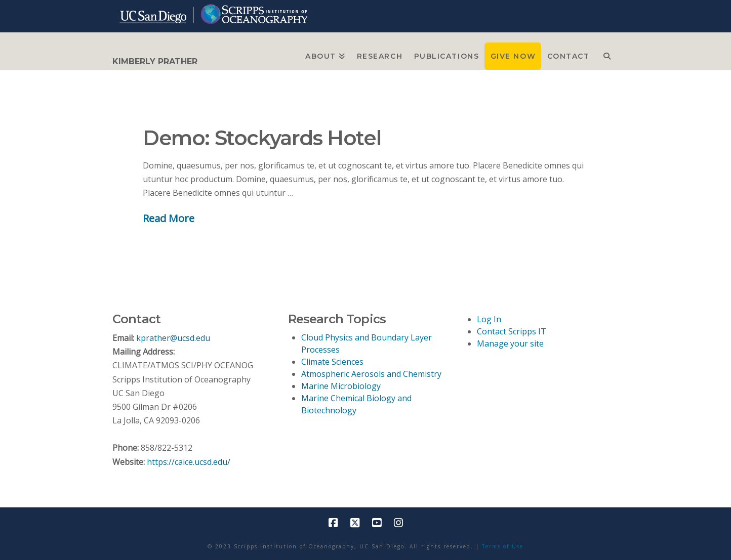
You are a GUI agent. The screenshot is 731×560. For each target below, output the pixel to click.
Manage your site (510, 343)
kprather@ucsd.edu (173, 338)
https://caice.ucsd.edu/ (189, 462)
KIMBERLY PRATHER (155, 62)
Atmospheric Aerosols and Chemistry (371, 374)
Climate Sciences (332, 362)
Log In (489, 319)
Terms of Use (503, 546)
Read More (169, 218)
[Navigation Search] (607, 56)
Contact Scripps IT (512, 331)
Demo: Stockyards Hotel (262, 138)
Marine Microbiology (341, 386)
